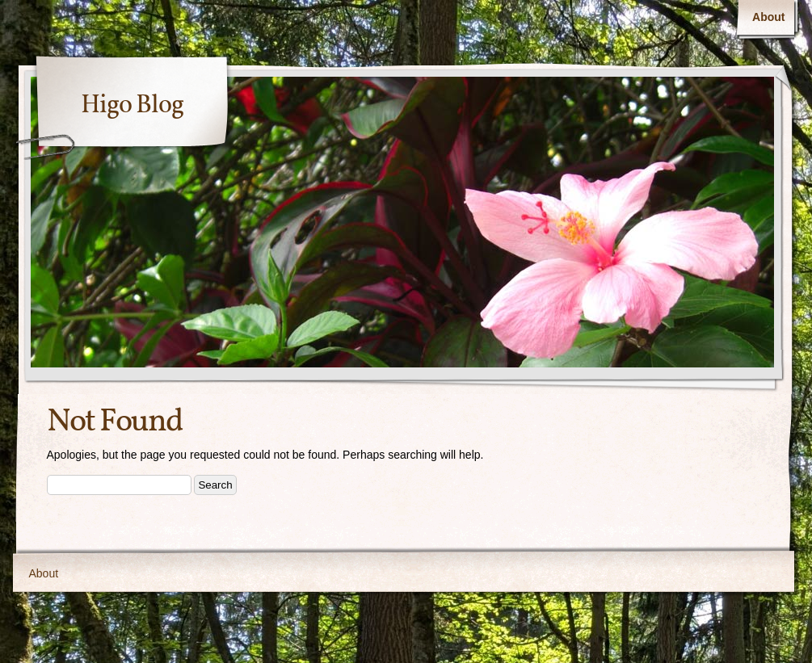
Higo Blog (132, 106)
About (768, 17)
